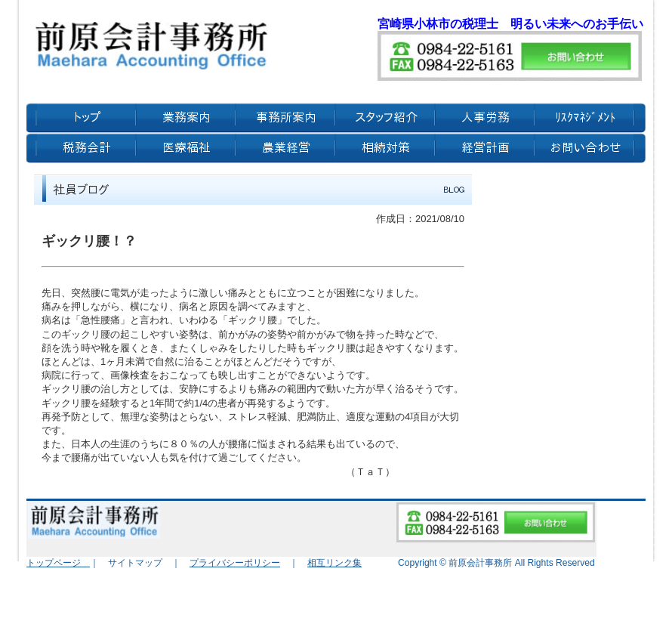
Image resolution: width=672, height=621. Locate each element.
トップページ (58, 563)
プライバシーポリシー (235, 563)
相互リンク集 (334, 563)
